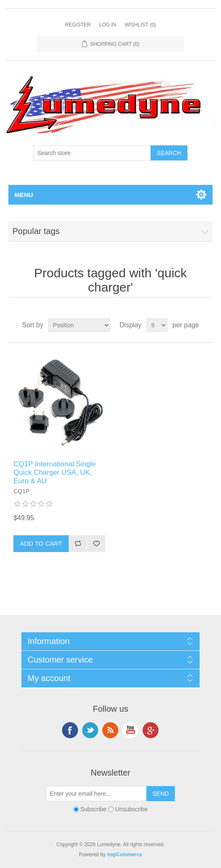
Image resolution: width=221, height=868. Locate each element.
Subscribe (93, 809)
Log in (108, 25)
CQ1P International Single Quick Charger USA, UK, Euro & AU (55, 473)
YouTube (130, 730)
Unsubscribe (132, 809)
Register (78, 25)
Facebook (70, 730)
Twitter (90, 730)
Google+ (151, 730)
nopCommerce (125, 855)
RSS (110, 730)
